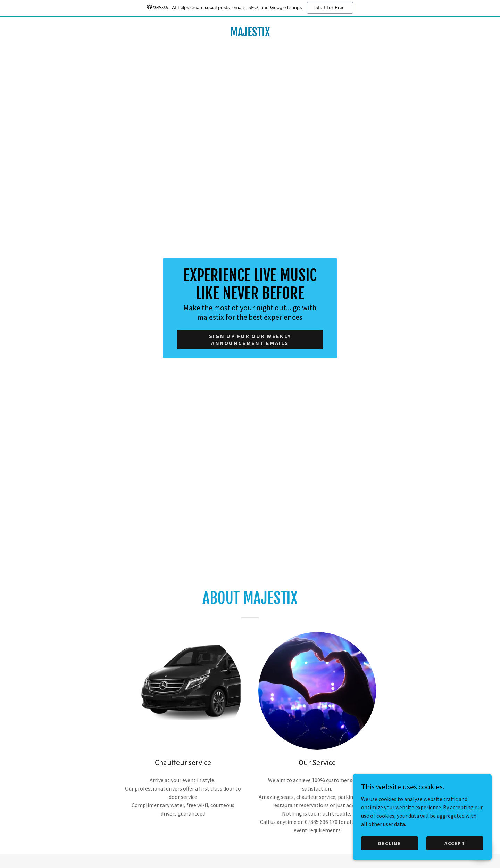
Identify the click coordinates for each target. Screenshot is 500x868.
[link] (250, 34)
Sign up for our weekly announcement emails (250, 339)
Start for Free (330, 8)
